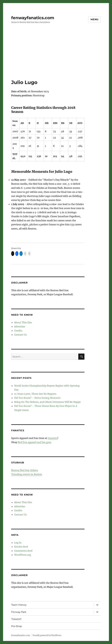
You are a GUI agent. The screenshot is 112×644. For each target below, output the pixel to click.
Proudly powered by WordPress (47, 635)
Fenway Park (19, 612)
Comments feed (23, 551)
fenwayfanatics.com (33, 18)
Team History (19, 605)
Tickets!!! (16, 619)
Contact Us (20, 335)
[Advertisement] (57, 58)
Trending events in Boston (27, 474)
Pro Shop (17, 626)
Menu (95, 19)
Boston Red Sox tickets (25, 470)
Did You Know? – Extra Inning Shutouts (37, 398)
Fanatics (53, 438)
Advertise (20, 327)
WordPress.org (23, 555)
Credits (18, 331)
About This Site (23, 322)
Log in (18, 543)
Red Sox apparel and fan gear (35, 442)
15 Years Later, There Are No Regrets (35, 394)
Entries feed (21, 547)
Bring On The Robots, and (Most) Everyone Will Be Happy (47, 402)
